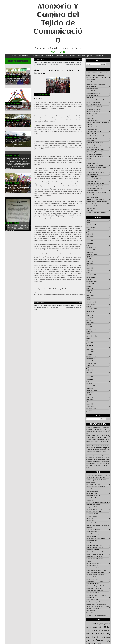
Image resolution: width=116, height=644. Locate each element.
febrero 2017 (90, 220)
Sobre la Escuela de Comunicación (97, 202)
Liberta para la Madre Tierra (95, 143)
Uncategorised (91, 208)
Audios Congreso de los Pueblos (96, 77)
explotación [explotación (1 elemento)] (89, 631)
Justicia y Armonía (92, 138)
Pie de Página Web (92, 177)
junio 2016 (90, 234)
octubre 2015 (90, 252)
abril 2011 (89, 375)
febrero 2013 (90, 325)
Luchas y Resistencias (96, 56)
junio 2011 (90, 370)
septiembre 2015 (92, 254)
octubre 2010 (90, 388)
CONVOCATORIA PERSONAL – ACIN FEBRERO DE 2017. (18, 107)
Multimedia (82, 56)
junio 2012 (90, 343)
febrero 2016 (90, 243)
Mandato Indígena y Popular (95, 145)
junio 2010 (90, 397)
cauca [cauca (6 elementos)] (97, 624)
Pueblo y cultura (91, 195)
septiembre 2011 (92, 363)
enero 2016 (90, 245)
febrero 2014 (90, 298)
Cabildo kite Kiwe (92, 91)
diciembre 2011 (91, 356)
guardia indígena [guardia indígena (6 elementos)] (98, 634)
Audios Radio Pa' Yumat (94, 82)
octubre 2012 (90, 334)
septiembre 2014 (92, 282)
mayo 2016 (90, 236)
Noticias (89, 159)
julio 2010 (89, 395)
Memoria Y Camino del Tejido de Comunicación (58, 23)
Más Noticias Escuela (93, 147)
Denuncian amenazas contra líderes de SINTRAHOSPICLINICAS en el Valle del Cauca (46, 64)
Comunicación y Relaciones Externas (97, 100)
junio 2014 (90, 288)
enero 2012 (90, 354)
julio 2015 (89, 259)
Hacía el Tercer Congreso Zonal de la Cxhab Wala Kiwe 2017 (18, 125)
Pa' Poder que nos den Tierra (95, 172)
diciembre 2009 (91, 409)
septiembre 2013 (92, 309)
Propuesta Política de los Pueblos (96, 193)
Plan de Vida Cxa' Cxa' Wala (95, 179)
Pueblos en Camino (68, 266)
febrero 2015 (90, 270)
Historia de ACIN (91, 134)
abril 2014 (89, 293)
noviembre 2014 (91, 277)
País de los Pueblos (92, 175)
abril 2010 (89, 402)
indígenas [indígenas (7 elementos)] (101, 640)
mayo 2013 (90, 318)
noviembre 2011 (91, 359)
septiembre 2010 (92, 390)
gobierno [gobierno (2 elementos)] (106, 631)
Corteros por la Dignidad (94, 109)
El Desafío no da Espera (93, 127)
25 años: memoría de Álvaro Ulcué (97, 73)
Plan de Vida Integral (93, 181)
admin (16, 84)
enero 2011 (90, 381)
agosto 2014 (90, 284)
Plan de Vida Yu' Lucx (93, 190)
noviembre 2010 (91, 386)
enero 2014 (90, 300)
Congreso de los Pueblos (94, 105)
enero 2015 (90, 273)
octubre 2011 (90, 361)
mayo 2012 (90, 345)
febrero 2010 (90, 406)
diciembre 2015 (91, 248)
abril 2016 (89, 239)
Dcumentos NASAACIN (93, 111)
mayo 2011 (90, 372)
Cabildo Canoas (91, 86)
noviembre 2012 (91, 332)
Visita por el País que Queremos (96, 213)
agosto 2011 (90, 366)
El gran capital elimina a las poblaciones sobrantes (57, 72)
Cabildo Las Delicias (92, 96)
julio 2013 (89, 313)
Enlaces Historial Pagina (94, 131)
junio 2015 (90, 261)
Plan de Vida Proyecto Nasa (95, 186)
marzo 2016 (90, 241)
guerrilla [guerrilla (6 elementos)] (93, 637)
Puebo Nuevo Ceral (92, 197)
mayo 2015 (90, 264)
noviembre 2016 (91, 227)
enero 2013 (90, 327)
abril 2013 (89, 320)
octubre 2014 (90, 279)
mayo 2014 (90, 291)
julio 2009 (89, 411)
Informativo (50, 56)
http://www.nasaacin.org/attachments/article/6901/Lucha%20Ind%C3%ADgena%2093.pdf (63, 295)
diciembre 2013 (91, 302)
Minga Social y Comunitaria (95, 152)
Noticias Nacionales (92, 163)
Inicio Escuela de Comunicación (96, 136)
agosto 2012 (90, 338)
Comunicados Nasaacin (12, 139)
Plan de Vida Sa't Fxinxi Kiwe (95, 188)
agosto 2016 (90, 230)
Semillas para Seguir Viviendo (95, 199)
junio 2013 (90, 316)
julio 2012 (89, 341)
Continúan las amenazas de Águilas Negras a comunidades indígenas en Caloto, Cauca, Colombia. (18, 229)
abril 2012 (89, 347)
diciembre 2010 (91, 384)
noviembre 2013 (91, 304)
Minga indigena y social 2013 (95, 150)
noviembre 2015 (91, 250)
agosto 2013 (90, 311)
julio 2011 (89, 368)
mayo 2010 (90, 400)
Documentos (90, 116)
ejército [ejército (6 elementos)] (104, 627)
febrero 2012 (90, 352)
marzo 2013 (90, 322)
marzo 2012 (90, 350)
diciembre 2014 (91, 275)
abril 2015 (89, 266)
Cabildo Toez (90, 98)
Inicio (14, 56)
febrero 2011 (90, 379)
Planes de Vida (38, 56)
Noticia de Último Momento (13, 76)
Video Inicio (90, 210)
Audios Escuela (91, 80)
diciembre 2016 (91, 225)
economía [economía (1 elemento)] (95, 627)
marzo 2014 (90, 295)
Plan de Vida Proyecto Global (95, 184)
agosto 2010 (90, 393)
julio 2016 (89, 232)
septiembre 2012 (92, 336)
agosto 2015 (90, 257)
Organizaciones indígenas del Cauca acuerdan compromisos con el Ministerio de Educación (18, 80)
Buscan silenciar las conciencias (96, 84)
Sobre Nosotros (25, 56)
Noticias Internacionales (42, 94)
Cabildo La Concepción (93, 93)
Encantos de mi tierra (93, 129)
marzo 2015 (90, 268)
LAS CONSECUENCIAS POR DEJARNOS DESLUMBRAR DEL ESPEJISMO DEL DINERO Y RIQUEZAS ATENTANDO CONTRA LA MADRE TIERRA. (18, 189)
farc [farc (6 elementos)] (97, 630)
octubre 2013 (90, 307)
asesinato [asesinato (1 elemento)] (89, 624)
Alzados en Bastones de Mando (96, 75)
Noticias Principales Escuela (95, 165)
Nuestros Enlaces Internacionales (96, 168)
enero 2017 (90, 223)
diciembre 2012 (91, 329)
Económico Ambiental (93, 120)
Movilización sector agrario (94, 154)
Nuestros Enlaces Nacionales (95, 170)
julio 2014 (89, 286)
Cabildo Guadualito (92, 89)
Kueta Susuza (90, 141)
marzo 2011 (90, 377)
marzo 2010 (90, 404)
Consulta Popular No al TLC (95, 107)
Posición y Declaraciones (66, 56)
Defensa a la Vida (92, 114)
